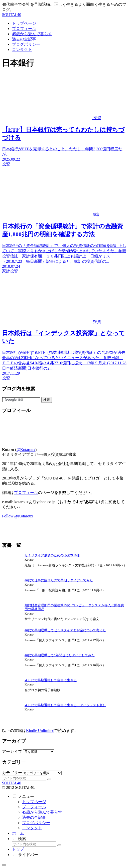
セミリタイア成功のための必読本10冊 (52, 555)
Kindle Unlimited (40, 731)
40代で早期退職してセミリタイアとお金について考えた (65, 630)
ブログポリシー (36, 823)
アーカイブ (12, 752)
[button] (49, 779)
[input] (24, 778)
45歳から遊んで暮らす (42, 812)
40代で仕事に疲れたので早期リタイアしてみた (59, 580)
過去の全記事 (34, 817)
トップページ (34, 802)
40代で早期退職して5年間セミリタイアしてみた (60, 655)
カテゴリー (12, 773)
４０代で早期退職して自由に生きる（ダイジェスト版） (65, 705)
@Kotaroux (26, 450)
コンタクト (32, 828)
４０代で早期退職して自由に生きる (51, 680)
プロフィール (26, 493)
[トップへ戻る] (4, 865)
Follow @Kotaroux (18, 516)
